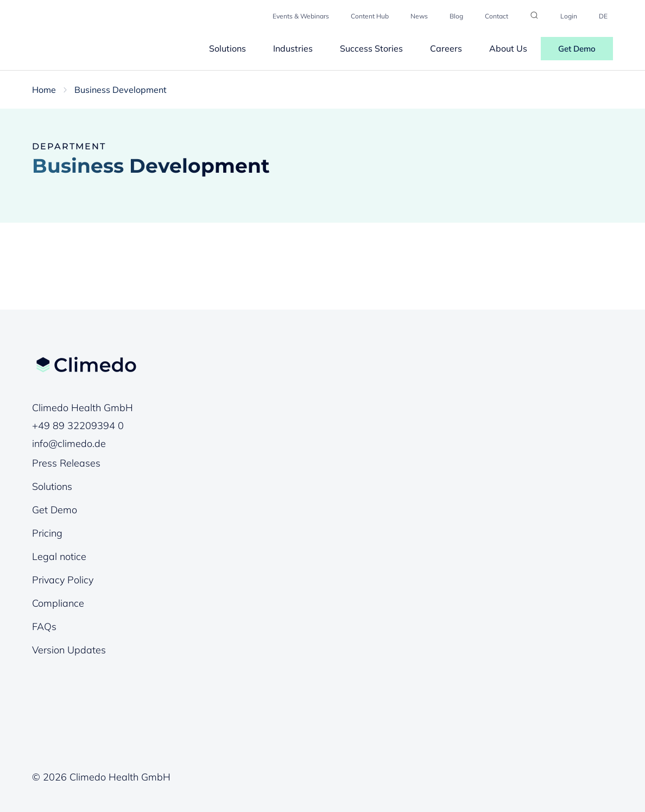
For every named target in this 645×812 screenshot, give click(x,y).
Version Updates (69, 650)
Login (569, 16)
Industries (293, 48)
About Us (508, 48)
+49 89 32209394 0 (78, 426)
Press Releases (66, 463)
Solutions (227, 48)
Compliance (58, 603)
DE (603, 16)
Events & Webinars (301, 16)
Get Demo (577, 49)
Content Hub (370, 16)
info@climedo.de (69, 443)
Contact (497, 16)
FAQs (44, 627)
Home (44, 90)
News (419, 16)
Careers (446, 48)
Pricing (47, 533)
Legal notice (59, 556)
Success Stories (371, 48)
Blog (456, 16)
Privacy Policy (63, 580)
